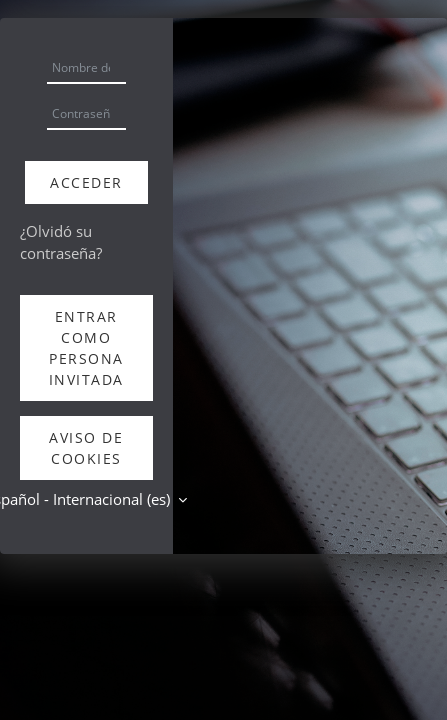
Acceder (86, 182)
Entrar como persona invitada (86, 348)
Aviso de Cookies (86, 448)
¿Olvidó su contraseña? (61, 242)
